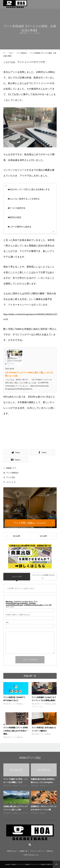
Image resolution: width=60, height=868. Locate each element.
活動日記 (43, 813)
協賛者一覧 (24, 851)
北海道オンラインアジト (20, 786)
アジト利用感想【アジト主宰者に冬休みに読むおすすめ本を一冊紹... (16, 731)
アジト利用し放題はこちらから (30, 523)
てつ (14, 468)
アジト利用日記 (35, 33)
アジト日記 (11, 477)
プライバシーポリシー (37, 851)
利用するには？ (12, 851)
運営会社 (50, 851)
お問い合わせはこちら (31, 855)
